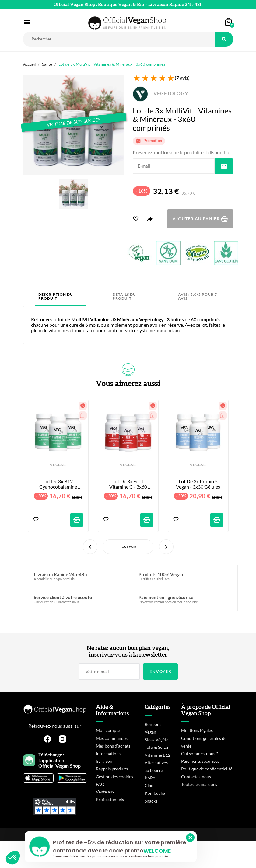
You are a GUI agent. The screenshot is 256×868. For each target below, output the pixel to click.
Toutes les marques (199, 784)
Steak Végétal (157, 739)
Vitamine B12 (158, 755)
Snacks (151, 801)
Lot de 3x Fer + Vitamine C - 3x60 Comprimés (129, 484)
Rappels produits (112, 769)
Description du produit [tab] (56, 296)
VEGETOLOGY (160, 93)
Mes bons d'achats (113, 746)
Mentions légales (197, 730)
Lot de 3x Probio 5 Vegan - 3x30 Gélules (198, 484)
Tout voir (128, 546)
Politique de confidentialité (207, 769)
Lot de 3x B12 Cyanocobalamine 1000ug (59, 484)
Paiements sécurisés (200, 761)
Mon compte (108, 730)
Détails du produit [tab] (124, 296)
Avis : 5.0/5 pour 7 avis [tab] (198, 296)
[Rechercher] (119, 39)
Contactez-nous (196, 777)
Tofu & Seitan (157, 747)
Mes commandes (112, 738)
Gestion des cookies (114, 777)
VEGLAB (58, 465)
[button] (13, 858)
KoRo (150, 778)
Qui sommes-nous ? (200, 753)
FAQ (100, 784)
